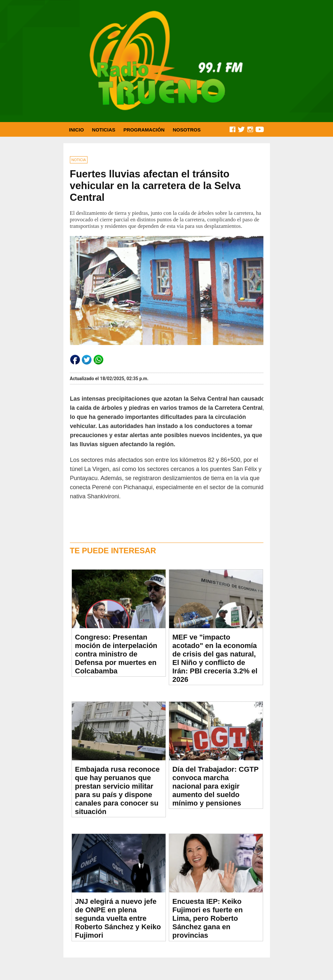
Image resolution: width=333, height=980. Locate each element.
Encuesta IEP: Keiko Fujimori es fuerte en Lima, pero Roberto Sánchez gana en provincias (207, 918)
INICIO (76, 130)
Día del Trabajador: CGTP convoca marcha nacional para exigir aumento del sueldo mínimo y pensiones (215, 786)
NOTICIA (79, 160)
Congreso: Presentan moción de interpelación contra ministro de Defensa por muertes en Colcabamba (116, 654)
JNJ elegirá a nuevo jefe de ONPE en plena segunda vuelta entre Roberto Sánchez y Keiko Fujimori (118, 918)
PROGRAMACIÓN (144, 130)
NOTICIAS (104, 130)
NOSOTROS (187, 130)
